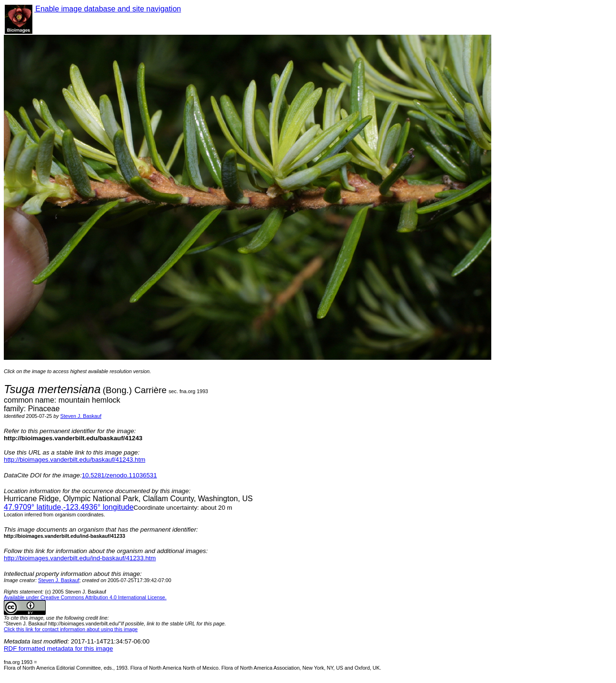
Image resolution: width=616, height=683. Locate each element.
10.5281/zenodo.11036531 (119, 475)
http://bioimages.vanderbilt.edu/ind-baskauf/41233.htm (80, 558)
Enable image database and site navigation (108, 9)
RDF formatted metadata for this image (58, 648)
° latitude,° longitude (69, 507)
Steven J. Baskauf (81, 416)
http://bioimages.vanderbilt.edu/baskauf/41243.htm (75, 460)
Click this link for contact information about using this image (71, 629)
